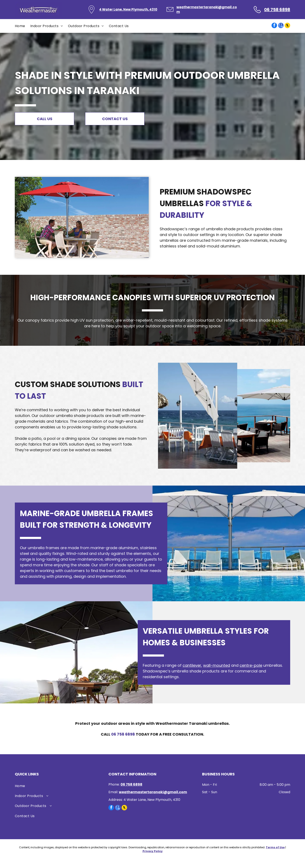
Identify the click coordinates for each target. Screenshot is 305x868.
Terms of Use (275, 847)
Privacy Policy (153, 851)
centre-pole (251, 665)
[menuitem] (23, 26)
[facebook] (274, 26)
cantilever (192, 665)
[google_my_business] (281, 26)
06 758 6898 (123, 734)
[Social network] (287, 26)
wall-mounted (217, 665)
